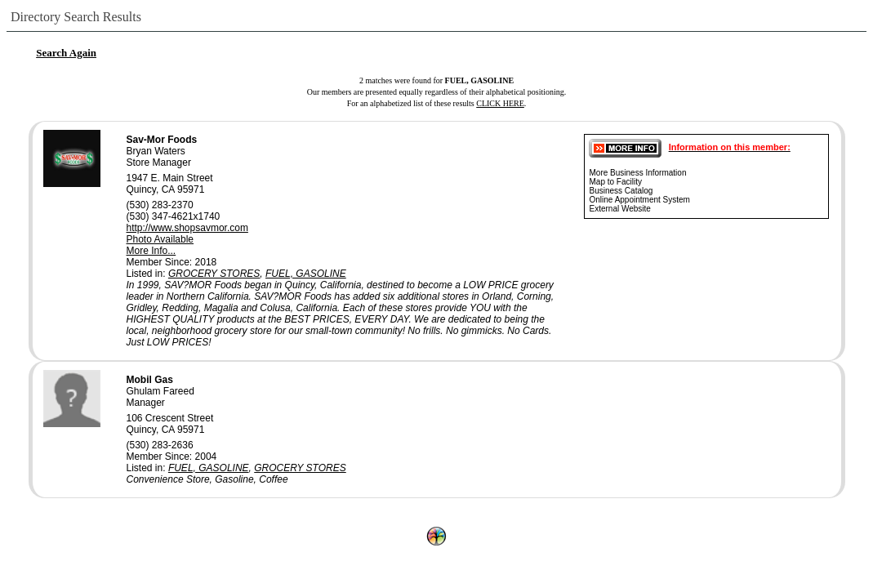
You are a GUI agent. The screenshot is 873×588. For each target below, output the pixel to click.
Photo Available (160, 239)
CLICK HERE (500, 103)
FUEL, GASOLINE (306, 274)
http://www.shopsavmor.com (187, 228)
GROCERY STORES (214, 274)
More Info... (151, 251)
